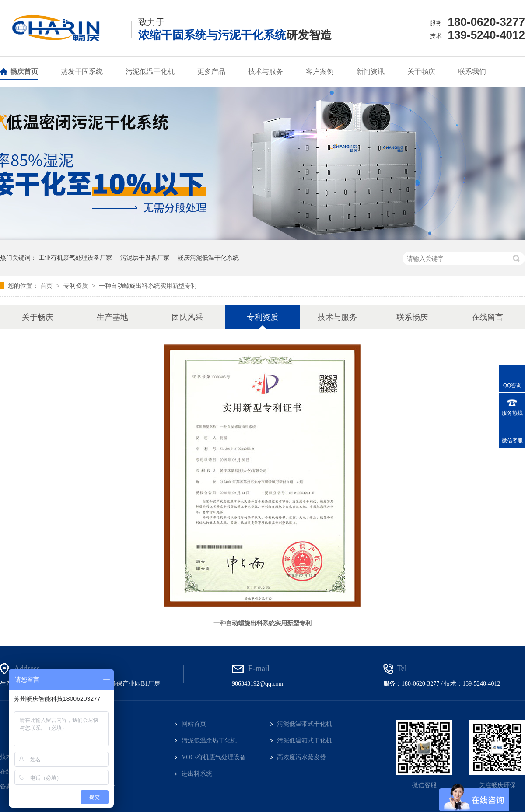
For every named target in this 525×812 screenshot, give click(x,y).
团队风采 (187, 317)
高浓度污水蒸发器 (301, 757)
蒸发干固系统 (82, 72)
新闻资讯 (371, 72)
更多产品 (211, 72)
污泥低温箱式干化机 (304, 740)
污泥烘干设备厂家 (145, 258)
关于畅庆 (421, 72)
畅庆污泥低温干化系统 (208, 258)
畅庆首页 (24, 72)
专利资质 (77, 286)
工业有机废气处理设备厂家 (75, 258)
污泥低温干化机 (150, 72)
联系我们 (472, 72)
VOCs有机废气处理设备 (214, 757)
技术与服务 (266, 72)
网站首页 (194, 724)
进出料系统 (197, 774)
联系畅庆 (412, 317)
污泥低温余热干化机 (209, 740)
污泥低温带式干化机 (304, 724)
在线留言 (487, 317)
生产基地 (112, 317)
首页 (47, 286)
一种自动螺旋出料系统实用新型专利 (148, 286)
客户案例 (320, 72)
